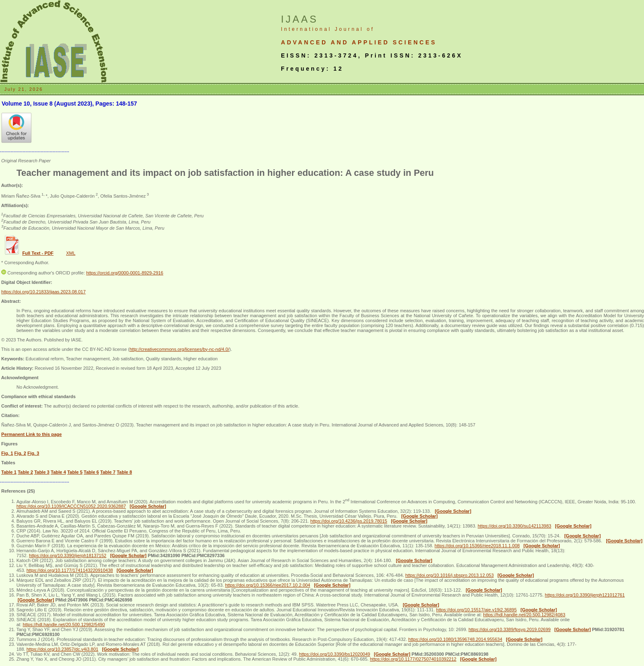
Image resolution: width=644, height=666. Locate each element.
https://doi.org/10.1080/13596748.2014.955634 (455, 639)
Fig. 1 (7, 453)
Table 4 (59, 472)
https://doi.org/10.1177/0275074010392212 (413, 659)
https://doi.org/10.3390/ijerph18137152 (68, 555)
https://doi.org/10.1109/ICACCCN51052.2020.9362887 (71, 506)
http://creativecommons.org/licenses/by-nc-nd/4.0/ (179, 349)
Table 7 (108, 472)
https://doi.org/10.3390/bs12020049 (335, 654)
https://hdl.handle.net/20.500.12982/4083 (524, 615)
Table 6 (91, 472)
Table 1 (9, 472)
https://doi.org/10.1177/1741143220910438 (69, 570)
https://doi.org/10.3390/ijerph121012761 (585, 595)
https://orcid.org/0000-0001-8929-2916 (125, 273)
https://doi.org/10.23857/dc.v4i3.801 (62, 649)
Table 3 (42, 472)
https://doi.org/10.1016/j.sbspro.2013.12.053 (450, 575)
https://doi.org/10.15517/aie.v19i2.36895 (476, 610)
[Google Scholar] (148, 506)
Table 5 (75, 472)
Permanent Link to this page (31, 434)
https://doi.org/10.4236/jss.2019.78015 (349, 521)
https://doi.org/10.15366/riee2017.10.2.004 (268, 585)
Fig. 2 (20, 453)
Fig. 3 (33, 453)
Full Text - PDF (38, 253)
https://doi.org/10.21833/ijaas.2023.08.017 (44, 292)
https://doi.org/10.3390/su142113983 (514, 526)
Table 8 (124, 472)
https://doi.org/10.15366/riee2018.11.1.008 (477, 546)
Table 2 (25, 472)
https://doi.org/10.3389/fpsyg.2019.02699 (510, 629)
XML (71, 253)
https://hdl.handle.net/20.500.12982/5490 (64, 625)
